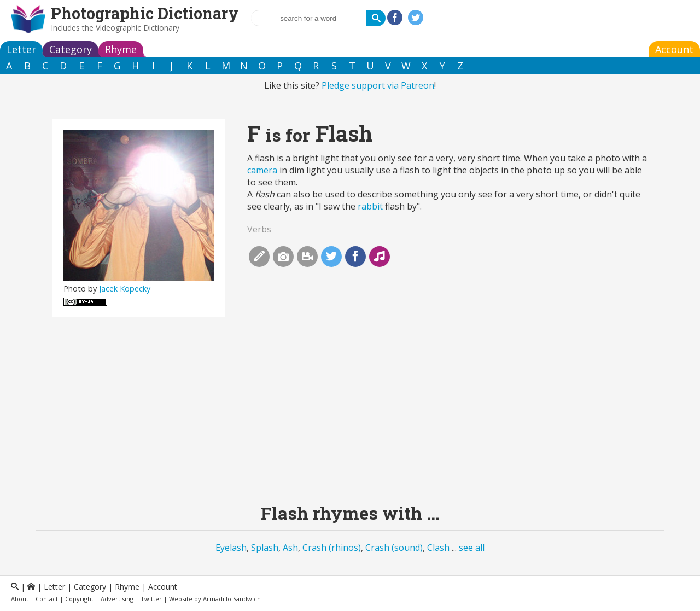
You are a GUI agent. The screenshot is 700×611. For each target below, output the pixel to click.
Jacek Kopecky (125, 289)
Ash (290, 548)
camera (262, 170)
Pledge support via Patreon (378, 85)
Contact (47, 599)
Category (71, 49)
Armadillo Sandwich (232, 599)
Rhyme (121, 49)
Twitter (151, 599)
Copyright (79, 599)
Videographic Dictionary (138, 28)
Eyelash (231, 548)
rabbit (370, 206)
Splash (265, 548)
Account (674, 49)
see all (472, 548)
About (20, 599)
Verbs (259, 229)
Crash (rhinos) (332, 548)
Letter (21, 49)
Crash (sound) (394, 548)
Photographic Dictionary (145, 13)
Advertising (117, 599)
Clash (438, 548)
